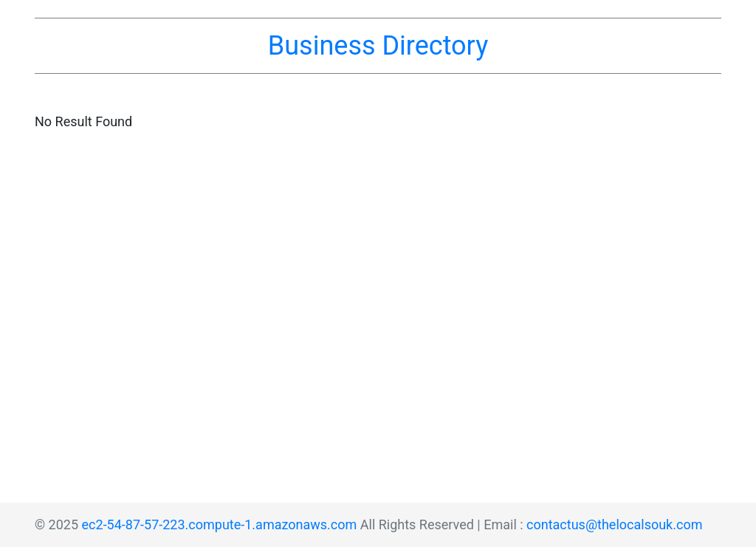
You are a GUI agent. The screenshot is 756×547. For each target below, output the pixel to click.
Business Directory (378, 46)
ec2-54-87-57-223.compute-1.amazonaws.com (220, 524)
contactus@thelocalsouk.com (614, 524)
